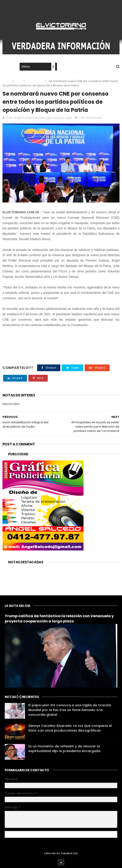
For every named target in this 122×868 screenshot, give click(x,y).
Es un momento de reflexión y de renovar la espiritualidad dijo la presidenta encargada (64, 749)
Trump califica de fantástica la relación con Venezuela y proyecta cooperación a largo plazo (59, 619)
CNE (19, 81)
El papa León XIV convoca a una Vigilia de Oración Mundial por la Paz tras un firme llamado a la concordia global (70, 710)
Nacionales (35, 81)
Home (7, 67)
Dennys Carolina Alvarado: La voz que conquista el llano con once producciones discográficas (70, 728)
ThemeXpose (69, 853)
